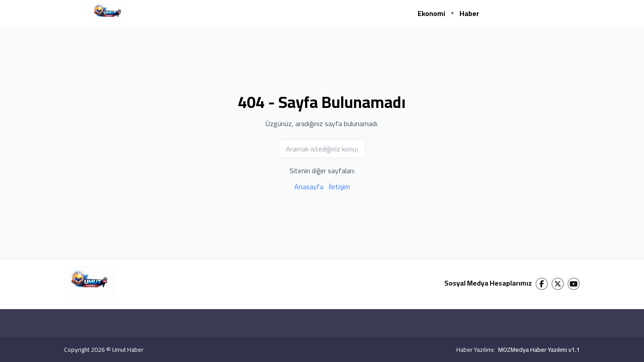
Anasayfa (309, 187)
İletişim (339, 187)
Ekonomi (431, 13)
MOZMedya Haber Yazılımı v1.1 (539, 350)
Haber (469, 13)
